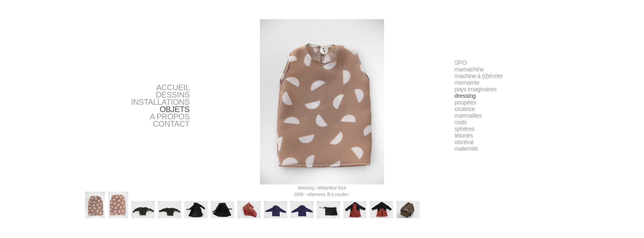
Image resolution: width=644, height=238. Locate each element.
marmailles (468, 116)
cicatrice (465, 109)
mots (461, 122)
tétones (464, 136)
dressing (465, 96)
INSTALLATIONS (160, 102)
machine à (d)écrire (479, 76)
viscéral (464, 142)
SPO (461, 63)
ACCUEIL (173, 87)
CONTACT (171, 124)
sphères (465, 129)
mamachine (469, 69)
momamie (467, 83)
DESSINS (173, 95)
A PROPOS (170, 117)
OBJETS (174, 109)
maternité (466, 149)
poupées (466, 102)
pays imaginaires (476, 89)
